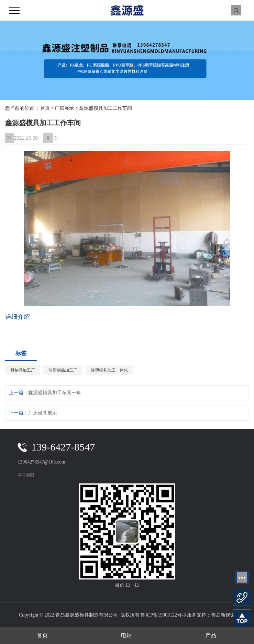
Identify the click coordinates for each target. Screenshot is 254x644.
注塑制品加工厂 (63, 370)
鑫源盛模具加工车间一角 (55, 393)
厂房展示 (64, 108)
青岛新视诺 (223, 615)
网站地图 (26, 475)
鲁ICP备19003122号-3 (163, 615)
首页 (45, 108)
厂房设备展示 (43, 413)
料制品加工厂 (23, 370)
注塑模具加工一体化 (109, 370)
